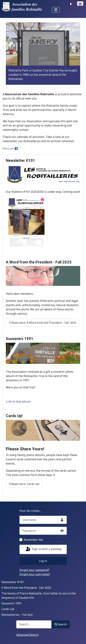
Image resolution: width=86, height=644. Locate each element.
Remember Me (33, 540)
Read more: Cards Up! (24, 484)
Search (61, 624)
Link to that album (18, 402)
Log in (43, 561)
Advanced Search (27, 635)
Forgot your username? (35, 574)
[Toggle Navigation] (56, 10)
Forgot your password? (34, 570)
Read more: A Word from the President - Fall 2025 (43, 323)
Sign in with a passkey (43, 549)
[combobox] (34, 624)
